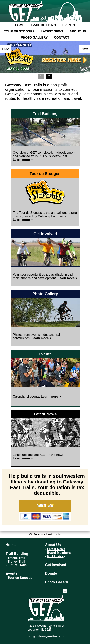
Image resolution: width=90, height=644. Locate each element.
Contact (62, 37)
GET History (56, 556)
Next (85, 49)
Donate (51, 573)
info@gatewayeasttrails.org (46, 636)
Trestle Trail (16, 558)
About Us (78, 31)
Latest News (52, 31)
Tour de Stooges (19, 31)
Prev (5, 49)
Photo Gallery (34, 37)
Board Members (59, 553)
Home (20, 25)
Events (69, 25)
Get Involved (56, 565)
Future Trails (17, 565)
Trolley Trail (16, 561)
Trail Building (44, 25)
